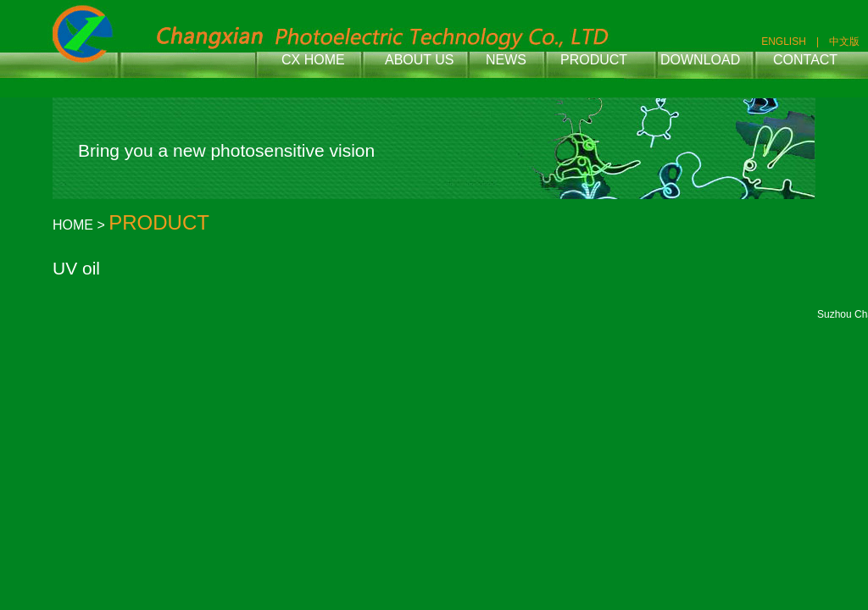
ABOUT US (420, 60)
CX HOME (313, 60)
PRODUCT (594, 60)
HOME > (81, 225)
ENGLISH (784, 42)
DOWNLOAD (700, 60)
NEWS (506, 60)
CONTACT (805, 60)
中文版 (844, 42)
